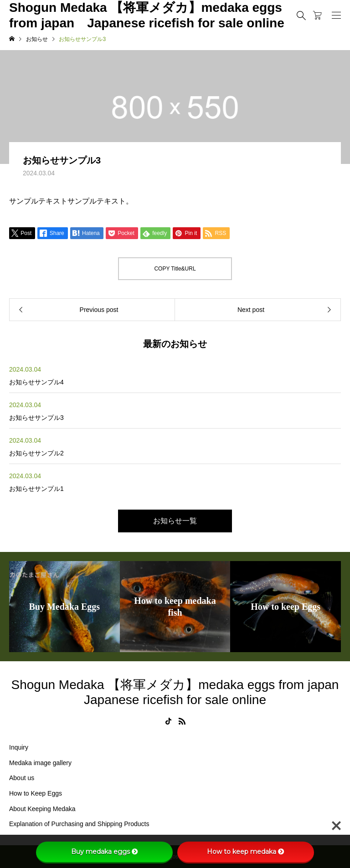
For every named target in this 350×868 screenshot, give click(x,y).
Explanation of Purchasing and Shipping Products (79, 824)
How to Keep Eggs (36, 793)
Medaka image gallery (40, 763)
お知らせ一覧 (175, 521)
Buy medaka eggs (105, 852)
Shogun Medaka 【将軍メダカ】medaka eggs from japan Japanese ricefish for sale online (147, 15)
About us (22, 778)
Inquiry (19, 747)
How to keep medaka (246, 852)
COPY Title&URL (175, 269)
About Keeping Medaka (42, 809)
